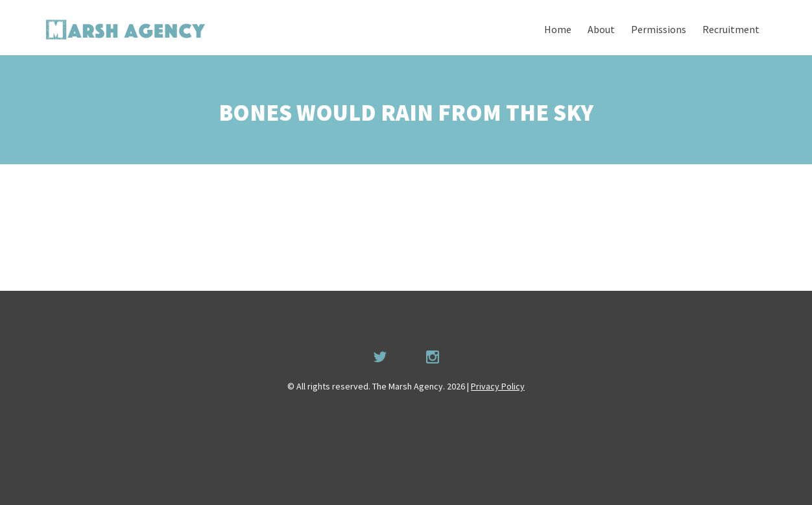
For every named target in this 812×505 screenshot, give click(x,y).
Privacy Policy (498, 386)
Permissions (659, 29)
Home (558, 29)
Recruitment (731, 29)
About (601, 29)
